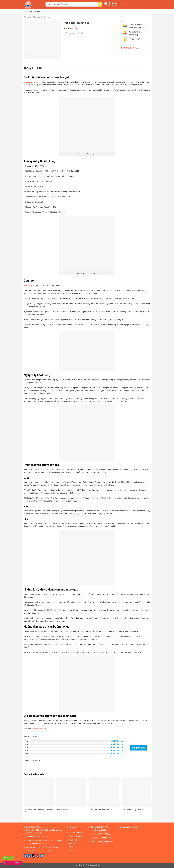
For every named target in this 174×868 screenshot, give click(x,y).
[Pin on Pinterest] (78, 34)
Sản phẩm (37, 17)
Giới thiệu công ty (76, 832)
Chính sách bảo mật (77, 836)
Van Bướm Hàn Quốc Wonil (100, 810)
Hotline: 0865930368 (12, 863)
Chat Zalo (8, 858)
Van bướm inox (30, 285)
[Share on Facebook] (66, 34)
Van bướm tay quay (39, 728)
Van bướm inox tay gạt (32, 82)
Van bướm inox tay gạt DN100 (133, 810)
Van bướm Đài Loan (64, 810)
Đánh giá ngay (138, 748)
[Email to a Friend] (74, 34)
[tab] (33, 68)
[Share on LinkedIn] (82, 34)
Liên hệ (72, 851)
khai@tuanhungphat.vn (104, 842)
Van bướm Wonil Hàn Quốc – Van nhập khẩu (39, 811)
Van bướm (46, 17)
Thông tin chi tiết (33, 68)
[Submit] (100, 4)
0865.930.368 (113, 6)
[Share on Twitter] (70, 34)
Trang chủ (27, 17)
